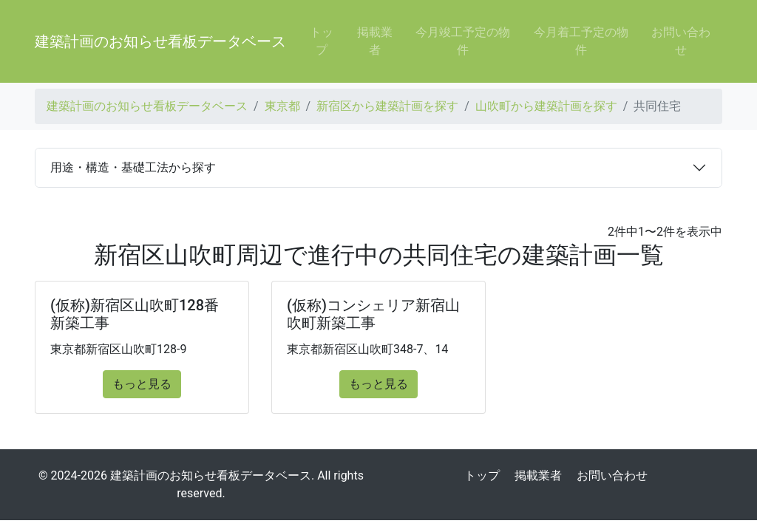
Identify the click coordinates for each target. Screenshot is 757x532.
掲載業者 (375, 41)
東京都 (282, 106)
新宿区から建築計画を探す (387, 106)
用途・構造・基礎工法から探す (133, 167)
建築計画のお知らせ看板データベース (160, 41)
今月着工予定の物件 (581, 41)
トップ (322, 41)
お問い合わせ (681, 41)
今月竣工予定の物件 (463, 41)
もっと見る (142, 384)
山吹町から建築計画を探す (546, 106)
